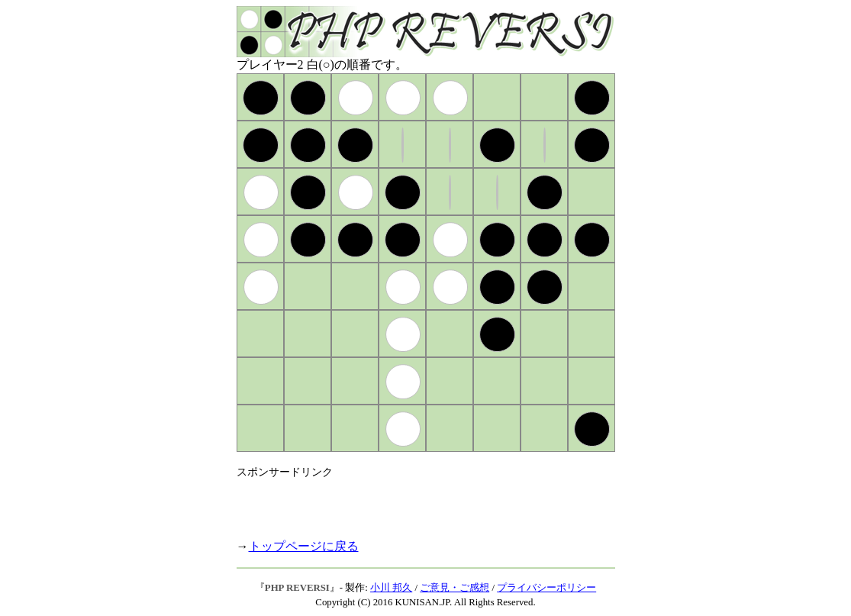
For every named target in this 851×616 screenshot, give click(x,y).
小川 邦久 (391, 588)
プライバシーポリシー (546, 588)
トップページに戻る (304, 546)
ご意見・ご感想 (455, 588)
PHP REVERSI (297, 588)
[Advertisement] (415, 502)
